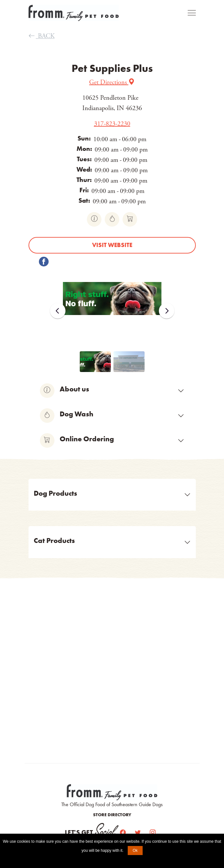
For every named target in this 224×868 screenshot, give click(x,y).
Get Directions (112, 82)
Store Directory (112, 815)
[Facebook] (124, 833)
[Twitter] (138, 833)
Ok (135, 851)
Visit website (112, 245)
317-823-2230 (112, 124)
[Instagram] (153, 833)
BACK (42, 36)
